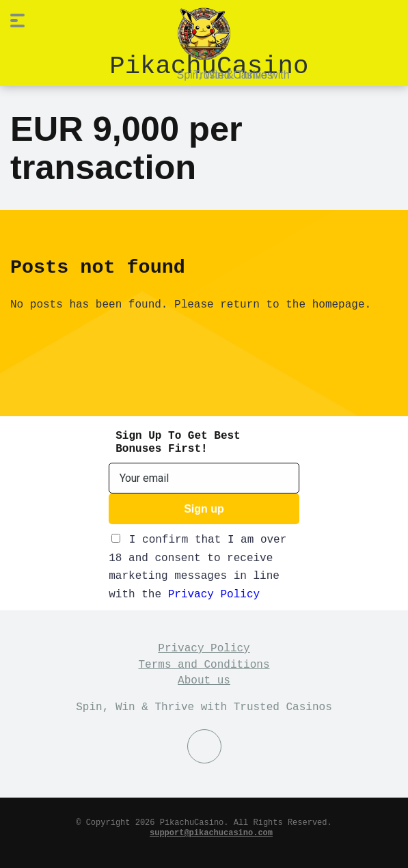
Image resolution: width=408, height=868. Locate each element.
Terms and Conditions (204, 664)
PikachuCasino (209, 64)
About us (204, 679)
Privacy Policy (214, 593)
